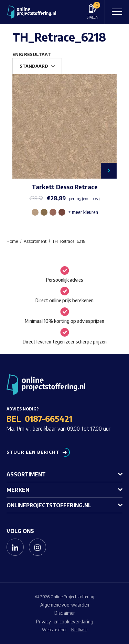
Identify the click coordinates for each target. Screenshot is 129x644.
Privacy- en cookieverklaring (65, 622)
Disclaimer (65, 613)
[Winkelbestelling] (37, 66)
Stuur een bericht (33, 452)
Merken (18, 490)
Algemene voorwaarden (65, 605)
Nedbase (79, 630)
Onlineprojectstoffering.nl (49, 505)
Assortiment (26, 474)
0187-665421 (49, 418)
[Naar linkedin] (15, 547)
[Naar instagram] (37, 547)
